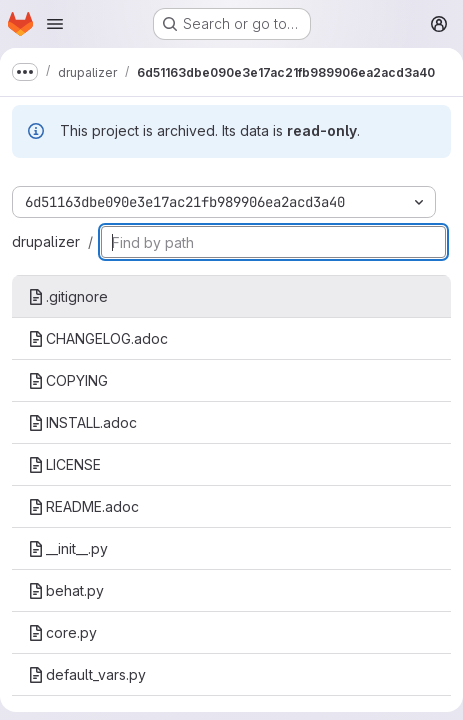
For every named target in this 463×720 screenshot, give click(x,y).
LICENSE (64, 464)
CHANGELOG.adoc (98, 338)
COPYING (68, 380)
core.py (62, 632)
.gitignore (68, 296)
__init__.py (68, 548)
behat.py (66, 590)
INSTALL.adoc (82, 422)
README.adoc (83, 506)
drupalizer (46, 241)
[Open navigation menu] (55, 24)
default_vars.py (87, 674)
